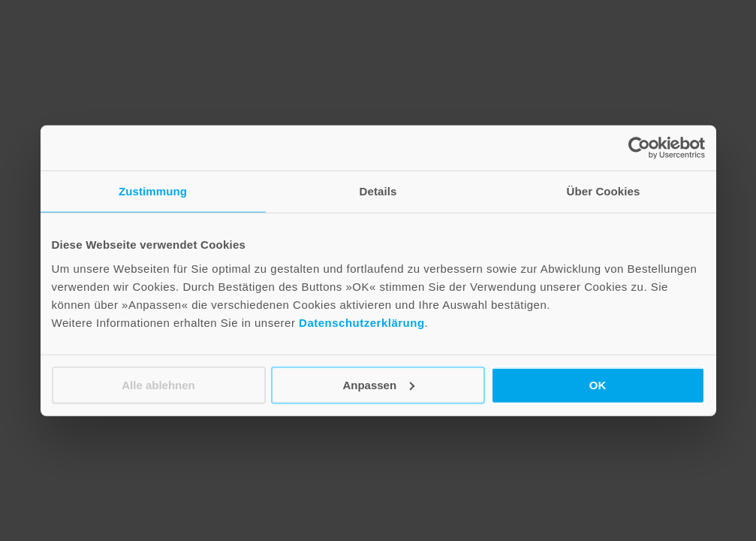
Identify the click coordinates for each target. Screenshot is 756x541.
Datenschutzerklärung (362, 322)
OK (598, 384)
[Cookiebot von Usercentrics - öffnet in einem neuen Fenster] (639, 148)
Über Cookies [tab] (604, 191)
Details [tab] (378, 191)
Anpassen (378, 384)
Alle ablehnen (158, 384)
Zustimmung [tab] (153, 191)
